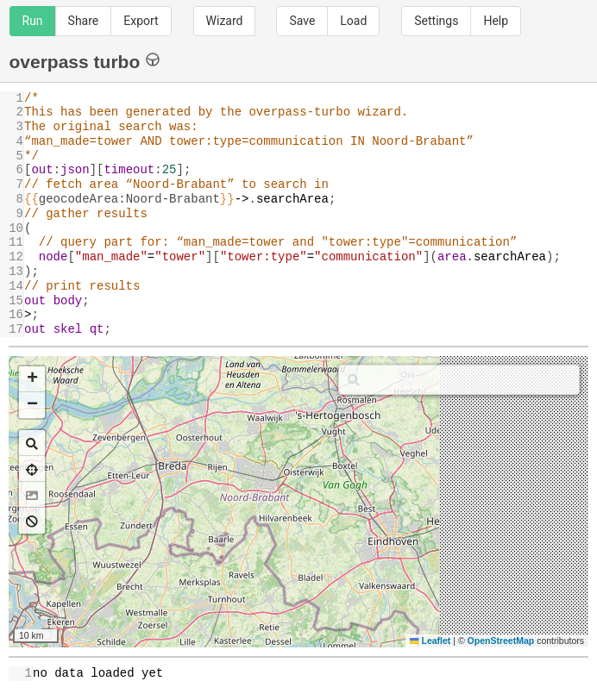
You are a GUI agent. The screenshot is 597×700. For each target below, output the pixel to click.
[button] (32, 379)
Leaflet (430, 641)
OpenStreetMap (501, 641)
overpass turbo (85, 61)
